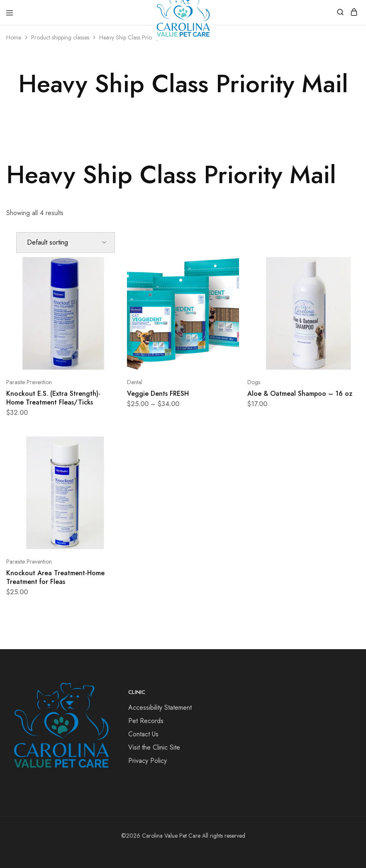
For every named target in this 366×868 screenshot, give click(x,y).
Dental (135, 382)
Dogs (254, 382)
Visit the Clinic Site (154, 747)
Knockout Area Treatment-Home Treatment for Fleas (55, 577)
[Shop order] (66, 243)
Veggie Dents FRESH (158, 394)
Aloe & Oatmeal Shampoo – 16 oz (300, 394)
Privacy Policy (148, 761)
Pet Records (146, 721)
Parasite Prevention (29, 382)
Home (14, 37)
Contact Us (143, 734)
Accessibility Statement (160, 707)
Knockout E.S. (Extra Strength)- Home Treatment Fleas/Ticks (53, 398)
